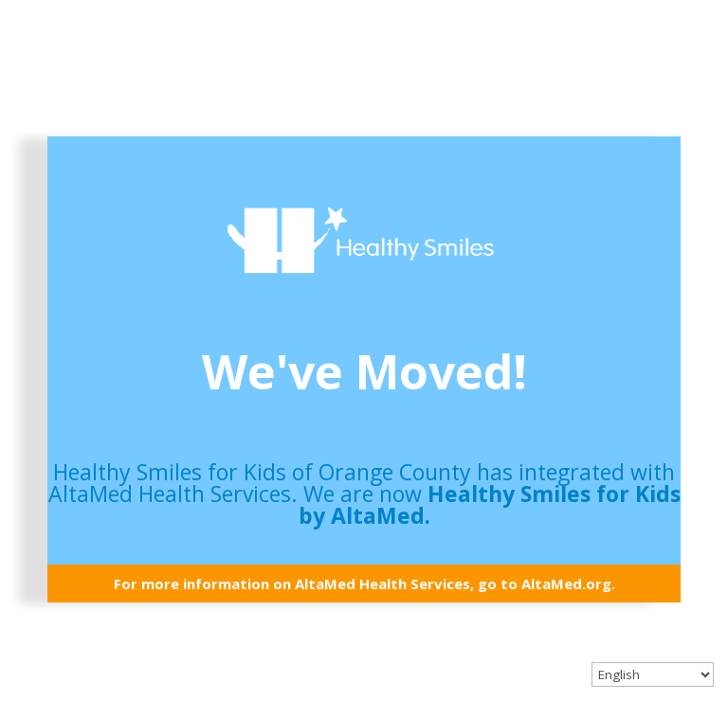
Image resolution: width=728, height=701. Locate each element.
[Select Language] (653, 674)
